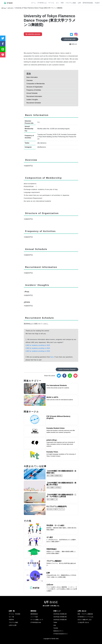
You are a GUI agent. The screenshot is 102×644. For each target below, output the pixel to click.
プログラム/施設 (71, 3)
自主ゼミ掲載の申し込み (85, 620)
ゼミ (57, 3)
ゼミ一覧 (11, 617)
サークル (51, 3)
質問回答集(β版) (88, 3)
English (97, 3)
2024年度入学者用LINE (60, 617)
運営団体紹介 (34, 614)
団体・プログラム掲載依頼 (85, 614)
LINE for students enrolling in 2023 (38, 345)
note (55, 625)
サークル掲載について (37, 620)
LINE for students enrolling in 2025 (38, 351)
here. (52, 357)
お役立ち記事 (13, 625)
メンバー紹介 (34, 617)
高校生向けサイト (58, 631)
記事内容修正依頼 (70, 39)
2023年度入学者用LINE (60, 614)
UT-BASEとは (42, 3)
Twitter (55, 622)
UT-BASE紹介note (36, 622)
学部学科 (11, 620)
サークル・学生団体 (15, 614)
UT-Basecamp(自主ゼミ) (60, 634)
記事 (79, 3)
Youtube (56, 628)
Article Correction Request (67, 369)
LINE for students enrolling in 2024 (38, 348)
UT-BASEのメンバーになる (85, 617)
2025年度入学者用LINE (60, 620)
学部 (62, 3)
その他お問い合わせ (83, 622)
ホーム (33, 3)
